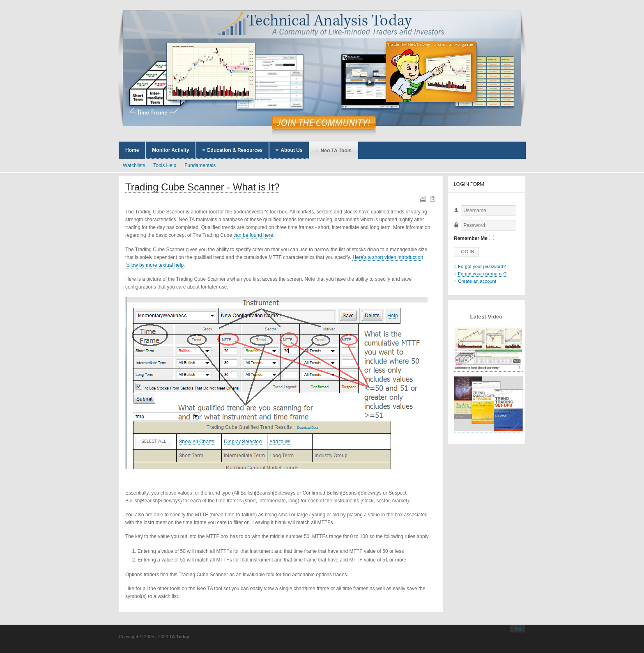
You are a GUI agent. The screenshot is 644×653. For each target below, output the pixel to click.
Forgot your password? (482, 266)
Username (454, 216)
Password (454, 231)
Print (423, 198)
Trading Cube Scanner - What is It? (202, 187)
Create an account (477, 281)
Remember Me (471, 238)
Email (432, 198)
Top (517, 628)
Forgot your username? (482, 274)
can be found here (253, 235)
